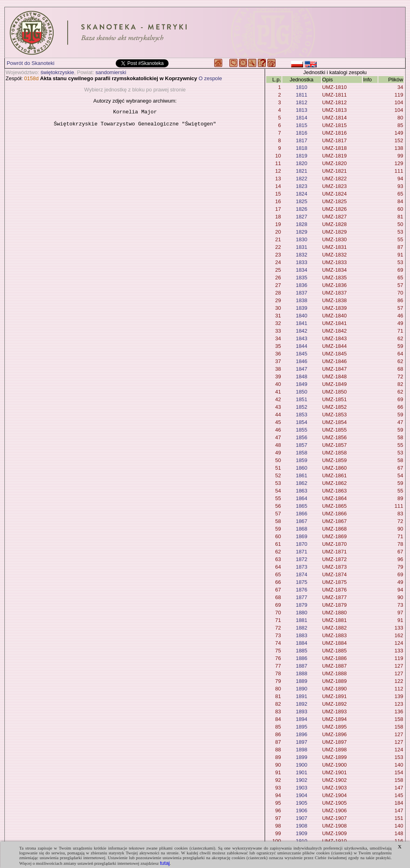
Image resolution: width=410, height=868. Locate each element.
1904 (302, 795)
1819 (302, 156)
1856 (302, 437)
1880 (302, 613)
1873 (302, 567)
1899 (302, 757)
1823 (302, 186)
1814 (302, 118)
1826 (302, 209)
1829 (302, 232)
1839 (302, 308)
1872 (302, 559)
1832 (302, 255)
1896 (302, 734)
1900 (302, 765)
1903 (302, 788)
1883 (302, 635)
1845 (302, 354)
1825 (302, 201)
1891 (302, 696)
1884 (302, 643)
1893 (302, 712)
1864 (302, 498)
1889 (302, 681)
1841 (302, 323)
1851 (302, 399)
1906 (302, 810)
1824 (302, 194)
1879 (302, 605)
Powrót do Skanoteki (31, 63)
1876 (302, 590)
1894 (302, 719)
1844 (302, 346)
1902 (302, 780)
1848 (302, 376)
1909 (302, 833)
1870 (302, 544)
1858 (302, 453)
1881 (302, 620)
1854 (302, 422)
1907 (302, 818)
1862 (302, 483)
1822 (302, 179)
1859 (302, 460)
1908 (302, 826)
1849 (302, 384)
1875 (302, 582)
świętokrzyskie (57, 72)
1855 (302, 430)
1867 (302, 521)
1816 (302, 133)
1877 (302, 597)
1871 (302, 552)
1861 (302, 475)
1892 (302, 704)
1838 (302, 300)
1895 (302, 727)
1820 (302, 163)
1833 (302, 262)
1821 (302, 171)
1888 (302, 673)
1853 (302, 415)
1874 (302, 574)
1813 (302, 110)
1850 (302, 392)
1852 (302, 407)
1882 (302, 628)
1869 (302, 536)
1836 (302, 285)
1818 (302, 148)
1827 (302, 217)
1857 (302, 445)
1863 (302, 491)
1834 (302, 270)
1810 (302, 87)
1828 (302, 224)
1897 (302, 742)
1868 (302, 529)
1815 (302, 125)
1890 (302, 689)
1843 (302, 338)
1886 (302, 658)
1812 (302, 102)
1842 (302, 331)
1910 (302, 841)
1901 (302, 772)
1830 (302, 239)
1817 (302, 140)
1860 (302, 468)
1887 (302, 666)
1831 (302, 247)
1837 (302, 293)
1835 (302, 278)
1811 (302, 95)
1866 (302, 514)
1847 (302, 369)
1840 (302, 316)
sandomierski (111, 72)
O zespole (210, 78)
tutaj (165, 863)
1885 (302, 651)
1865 (302, 506)
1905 (302, 803)
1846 (302, 361)
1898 (302, 750)
